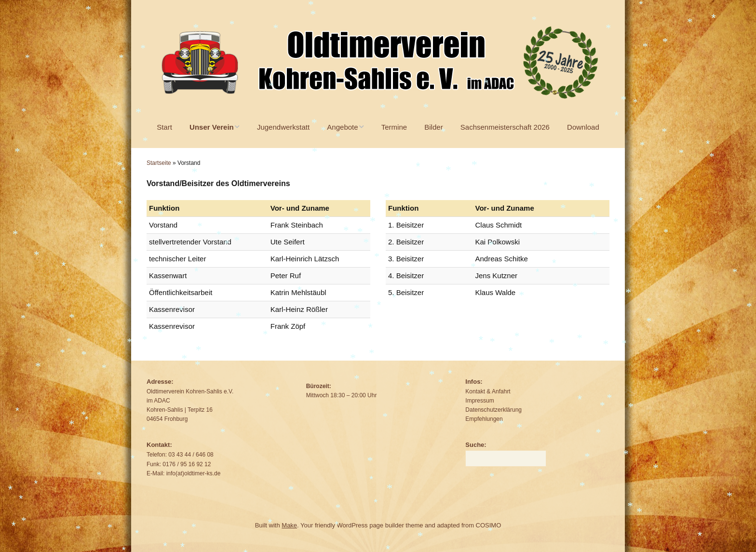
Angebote (342, 127)
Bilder (433, 127)
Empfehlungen (484, 419)
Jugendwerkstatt (283, 127)
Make (289, 525)
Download (583, 127)
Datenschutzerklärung (493, 410)
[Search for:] (506, 458)
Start (164, 127)
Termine (394, 127)
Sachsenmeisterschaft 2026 (505, 127)
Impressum (479, 401)
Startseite (159, 163)
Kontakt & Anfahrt (488, 391)
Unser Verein (212, 127)
